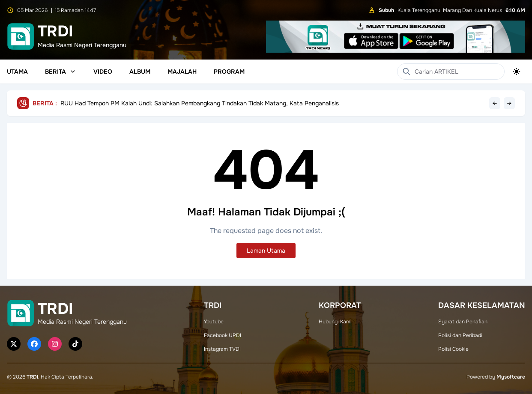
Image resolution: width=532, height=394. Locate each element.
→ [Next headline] (509, 103)
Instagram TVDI (222, 349)
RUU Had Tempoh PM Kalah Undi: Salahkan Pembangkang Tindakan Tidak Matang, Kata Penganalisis (200, 103)
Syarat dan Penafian (463, 322)
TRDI (32, 377)
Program (229, 72)
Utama (17, 72)
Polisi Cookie (453, 349)
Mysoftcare (511, 377)
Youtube (214, 322)
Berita (61, 72)
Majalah (182, 72)
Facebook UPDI (223, 335)
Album (140, 72)
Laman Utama (266, 251)
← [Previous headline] (495, 103)
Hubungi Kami (335, 322)
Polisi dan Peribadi (460, 335)
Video (103, 72)
